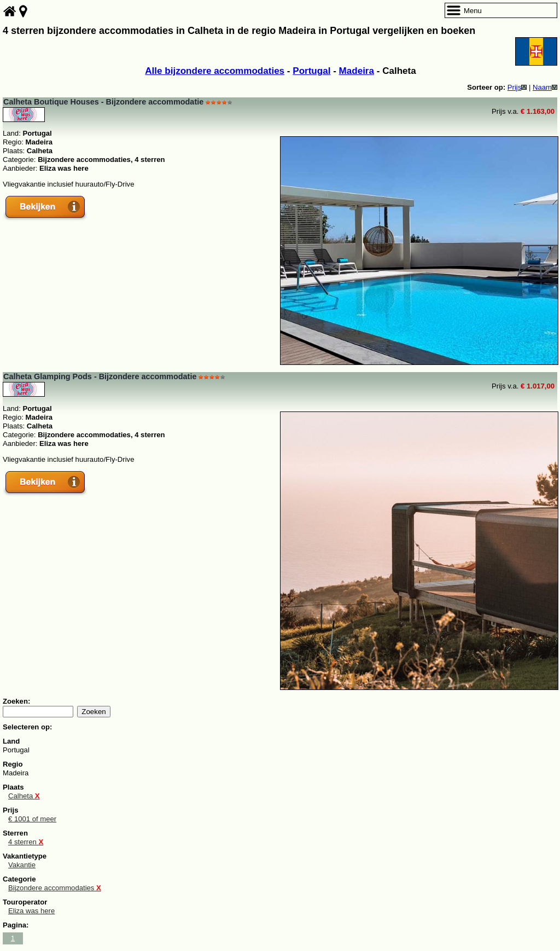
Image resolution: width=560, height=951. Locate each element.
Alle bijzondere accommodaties (215, 71)
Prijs (517, 87)
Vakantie (22, 865)
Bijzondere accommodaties (55, 888)
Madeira (357, 71)
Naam (545, 87)
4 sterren (26, 842)
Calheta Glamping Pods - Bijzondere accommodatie (100, 376)
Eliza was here (31, 911)
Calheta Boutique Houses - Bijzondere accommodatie (103, 102)
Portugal (311, 71)
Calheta (24, 796)
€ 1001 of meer (32, 819)
